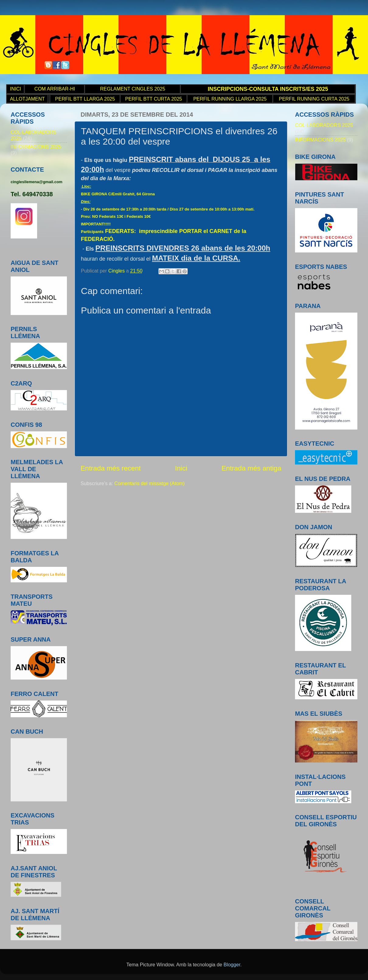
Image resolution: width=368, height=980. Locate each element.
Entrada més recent (111, 468)
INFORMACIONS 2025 (36, 147)
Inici (181, 468)
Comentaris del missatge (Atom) (149, 483)
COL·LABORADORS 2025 (324, 125)
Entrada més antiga (251, 468)
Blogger (232, 965)
